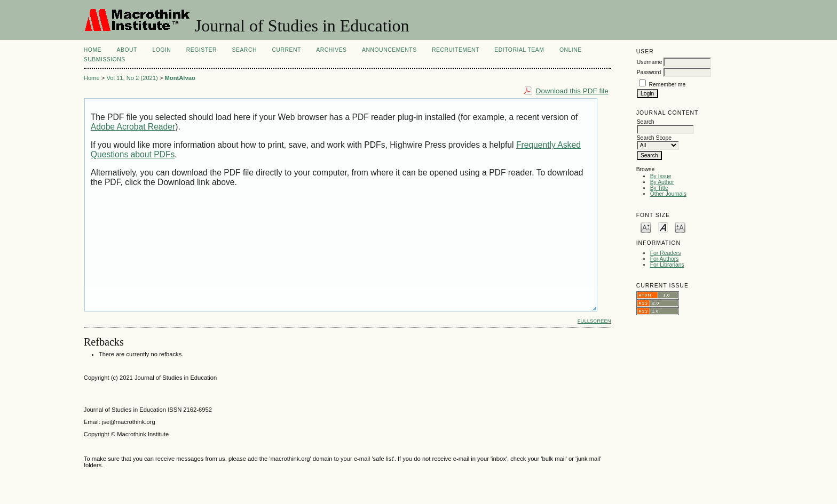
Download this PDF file (572, 91)
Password (649, 72)
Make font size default (663, 227)
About (127, 50)
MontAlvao (180, 78)
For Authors (665, 259)
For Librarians (667, 265)
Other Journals (668, 194)
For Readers (666, 253)
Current (286, 50)
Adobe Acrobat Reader (133, 127)
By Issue (661, 176)
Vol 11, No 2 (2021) (132, 78)
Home (93, 50)
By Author (662, 182)
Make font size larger (680, 227)
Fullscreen (594, 321)
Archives (331, 50)
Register (202, 50)
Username (650, 62)
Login (161, 50)
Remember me (668, 85)
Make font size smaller (646, 227)
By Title (659, 188)
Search (244, 50)
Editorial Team (519, 50)
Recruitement (456, 50)
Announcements (389, 50)
